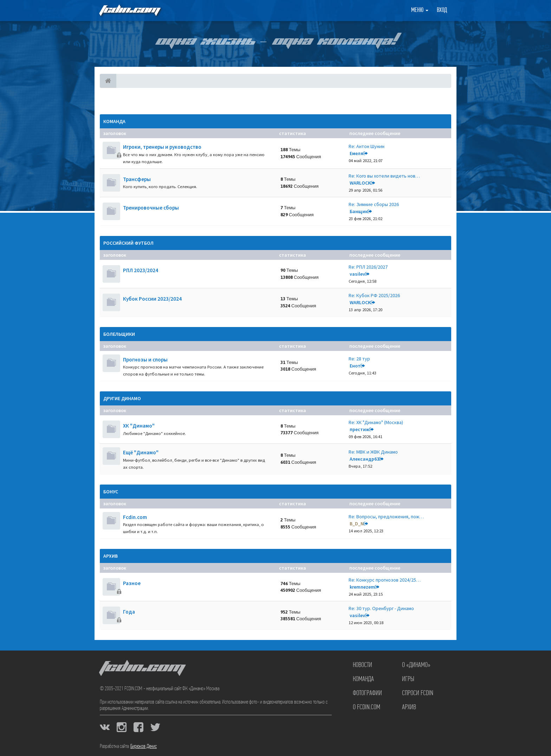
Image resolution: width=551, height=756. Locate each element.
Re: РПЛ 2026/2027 (368, 267)
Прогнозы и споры (145, 360)
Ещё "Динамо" (141, 452)
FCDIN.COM (129, 10)
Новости (362, 665)
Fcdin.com (135, 517)
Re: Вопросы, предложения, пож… (386, 517)
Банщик (359, 211)
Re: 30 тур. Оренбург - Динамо (381, 608)
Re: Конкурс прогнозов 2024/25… (385, 580)
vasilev (357, 274)
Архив (111, 556)
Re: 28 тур (359, 359)
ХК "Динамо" (139, 426)
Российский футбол (128, 243)
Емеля (356, 153)
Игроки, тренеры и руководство (162, 147)
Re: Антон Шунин (367, 146)
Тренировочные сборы (151, 208)
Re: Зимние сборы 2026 (374, 204)
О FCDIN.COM (367, 707)
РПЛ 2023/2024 (141, 270)
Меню (420, 10)
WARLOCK (360, 183)
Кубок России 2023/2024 (152, 299)
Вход (442, 10)
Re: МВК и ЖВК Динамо (373, 452)
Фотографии (367, 693)
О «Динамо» (416, 665)
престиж (359, 429)
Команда (114, 121)
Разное (132, 583)
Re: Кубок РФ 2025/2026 (374, 295)
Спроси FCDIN (418, 693)
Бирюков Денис (144, 747)
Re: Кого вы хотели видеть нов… (384, 176)
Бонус (111, 492)
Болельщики (119, 334)
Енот (355, 366)
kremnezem (362, 587)
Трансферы (137, 179)
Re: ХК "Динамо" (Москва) (376, 422)
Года (129, 612)
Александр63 (364, 459)
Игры (408, 679)
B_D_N (357, 524)
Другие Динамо (122, 398)
